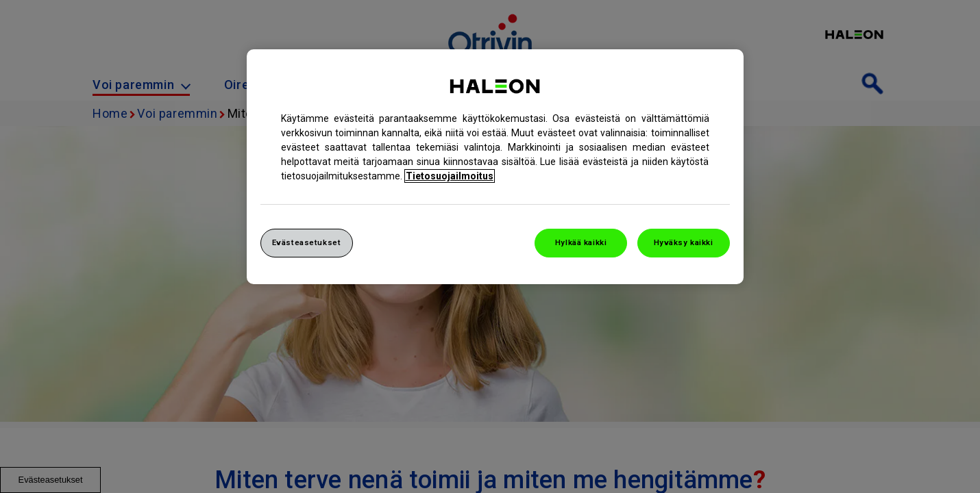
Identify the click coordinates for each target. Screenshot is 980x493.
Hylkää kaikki (581, 242)
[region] (495, 167)
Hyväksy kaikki (684, 242)
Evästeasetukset (307, 242)
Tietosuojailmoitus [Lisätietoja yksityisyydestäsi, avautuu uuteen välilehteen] (450, 176)
